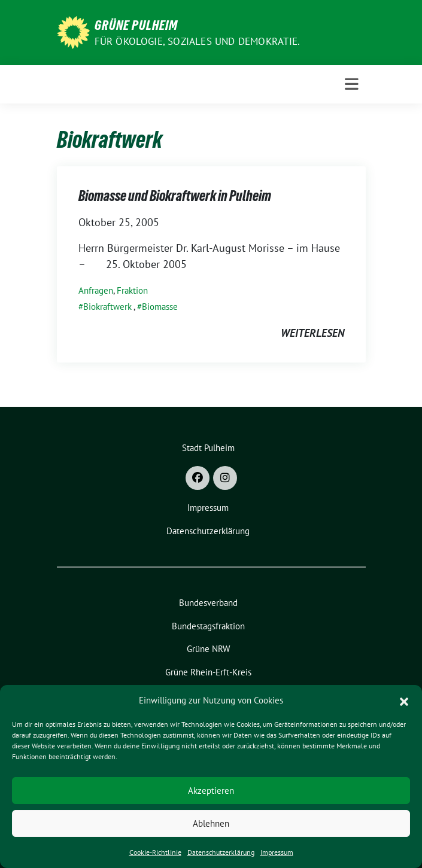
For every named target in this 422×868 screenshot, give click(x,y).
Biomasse (160, 307)
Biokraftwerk (107, 307)
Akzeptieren (211, 791)
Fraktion (132, 290)
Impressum (277, 852)
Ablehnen (211, 823)
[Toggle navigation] (352, 84)
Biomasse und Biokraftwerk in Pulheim (175, 196)
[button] (404, 701)
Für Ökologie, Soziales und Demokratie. (198, 41)
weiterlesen (312, 333)
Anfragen (96, 290)
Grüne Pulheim (136, 25)
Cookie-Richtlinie (155, 852)
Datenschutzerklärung (221, 852)
